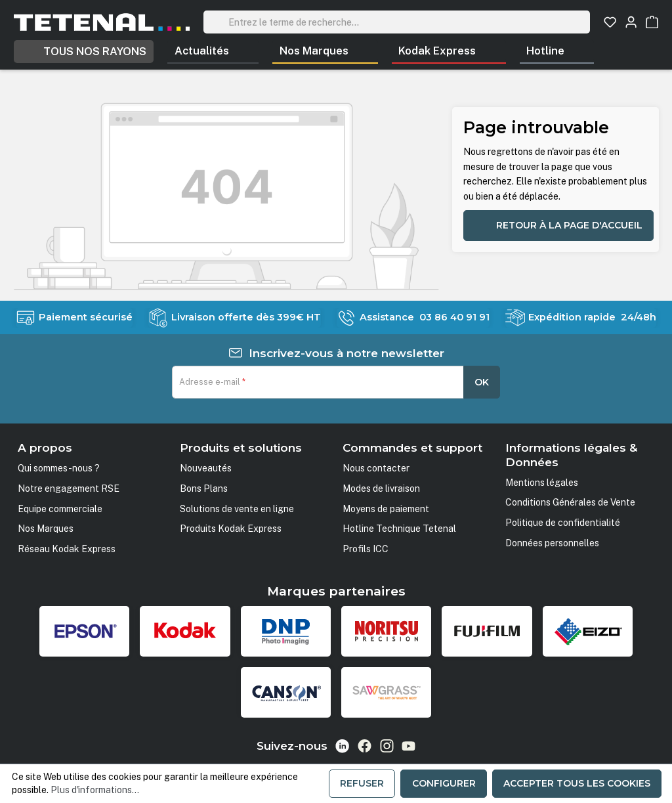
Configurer (444, 783)
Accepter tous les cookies (577, 783)
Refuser (362, 783)
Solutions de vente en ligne (237, 509)
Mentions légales (542, 483)
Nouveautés (206, 468)
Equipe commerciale (60, 509)
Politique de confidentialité (563, 523)
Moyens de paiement (386, 509)
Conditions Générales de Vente (570, 502)
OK (482, 382)
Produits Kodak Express (231, 529)
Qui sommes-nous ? (59, 468)
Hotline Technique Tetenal (399, 529)
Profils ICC (366, 549)
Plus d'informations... (95, 790)
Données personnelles (552, 543)
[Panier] (652, 22)
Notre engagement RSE (69, 488)
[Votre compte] (631, 22)
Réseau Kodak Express (67, 549)
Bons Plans (204, 488)
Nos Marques (46, 529)
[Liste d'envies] (610, 22)
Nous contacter (376, 468)
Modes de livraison (381, 488)
